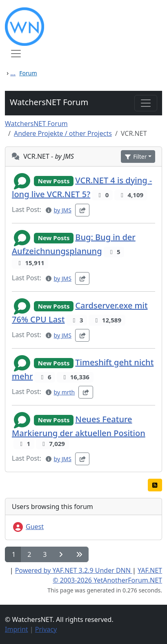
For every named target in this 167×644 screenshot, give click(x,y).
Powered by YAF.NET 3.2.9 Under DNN (74, 570)
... (13, 73)
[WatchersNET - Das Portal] (83, 27)
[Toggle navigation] (146, 103)
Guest (28, 527)
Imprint (17, 629)
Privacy (46, 629)
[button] (138, 156)
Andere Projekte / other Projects (63, 133)
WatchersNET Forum (49, 102)
